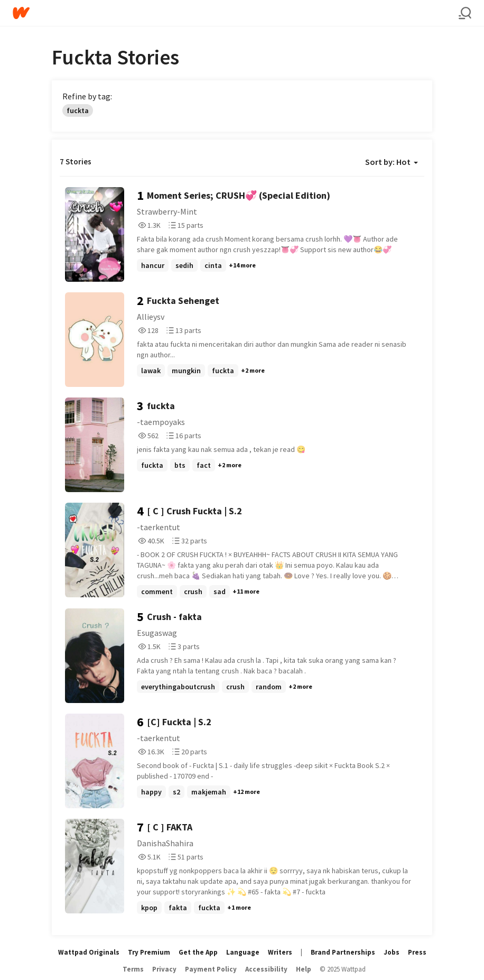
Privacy (164, 969)
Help (304, 969)
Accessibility (266, 969)
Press (417, 952)
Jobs (392, 952)
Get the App (198, 952)
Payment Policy (211, 969)
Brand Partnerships (343, 952)
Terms (133, 969)
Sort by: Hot (392, 162)
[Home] (236, 13)
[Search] (465, 13)
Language (243, 952)
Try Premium (149, 952)
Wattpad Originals (89, 952)
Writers (280, 952)
